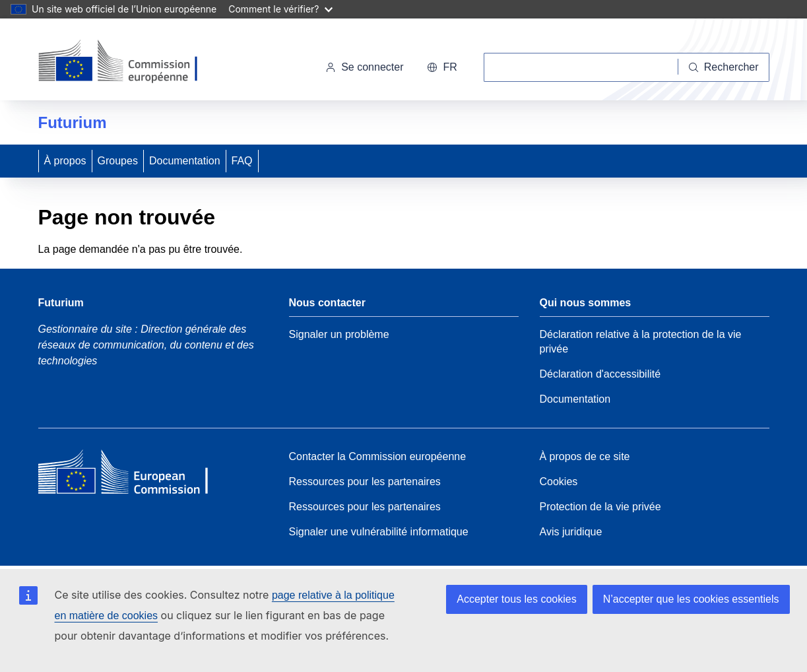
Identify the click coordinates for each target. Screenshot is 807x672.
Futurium (73, 122)
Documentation (185, 161)
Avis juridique (571, 532)
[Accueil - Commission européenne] (129, 62)
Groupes (118, 161)
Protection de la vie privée (600, 507)
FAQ (242, 161)
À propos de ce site (585, 456)
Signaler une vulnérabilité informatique (379, 532)
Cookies (559, 482)
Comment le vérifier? (280, 9)
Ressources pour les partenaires (365, 482)
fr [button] (442, 67)
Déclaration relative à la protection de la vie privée (641, 342)
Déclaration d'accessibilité (600, 374)
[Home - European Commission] (134, 475)
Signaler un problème (339, 334)
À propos (65, 161)
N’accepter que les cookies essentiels (691, 599)
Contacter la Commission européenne (378, 456)
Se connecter (364, 67)
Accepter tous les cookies (516, 599)
